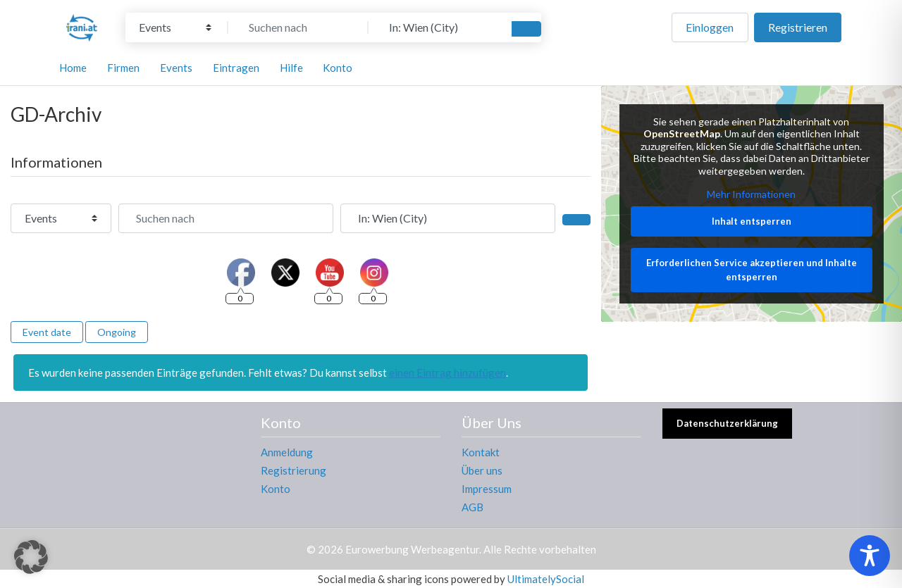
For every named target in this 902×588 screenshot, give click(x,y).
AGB (472, 507)
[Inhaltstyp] (175, 27)
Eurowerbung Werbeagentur (412, 549)
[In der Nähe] (438, 27)
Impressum (487, 489)
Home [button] (73, 68)
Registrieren (798, 27)
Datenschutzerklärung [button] (727, 423)
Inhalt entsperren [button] (752, 221)
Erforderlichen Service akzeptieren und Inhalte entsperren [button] (752, 270)
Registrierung (294, 470)
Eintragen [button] (236, 68)
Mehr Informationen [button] (752, 194)
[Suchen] (526, 29)
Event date (47, 332)
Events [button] (176, 68)
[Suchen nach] (298, 27)
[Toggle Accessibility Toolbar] (870, 556)
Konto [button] (338, 68)
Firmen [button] (123, 68)
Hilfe (291, 68)
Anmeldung (287, 452)
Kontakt (481, 452)
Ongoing (117, 332)
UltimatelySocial (546, 579)
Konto (276, 489)
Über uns (482, 470)
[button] (31, 557)
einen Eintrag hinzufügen (447, 373)
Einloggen (710, 27)
